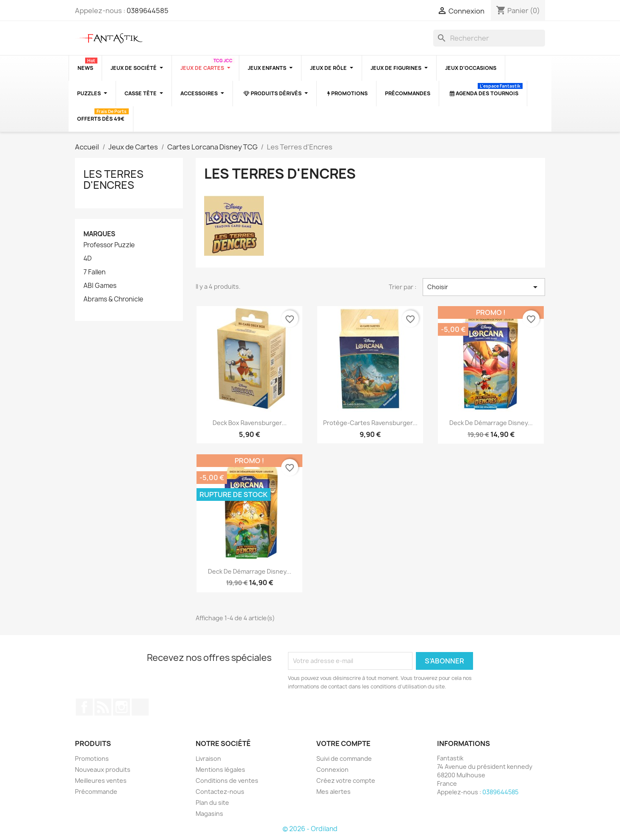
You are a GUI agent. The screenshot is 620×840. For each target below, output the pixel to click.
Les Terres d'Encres (113, 180)
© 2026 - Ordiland (310, 829)
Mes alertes (334, 792)
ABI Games (100, 286)
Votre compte (343, 743)
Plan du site (212, 803)
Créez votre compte (346, 781)
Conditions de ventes (227, 781)
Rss (103, 707)
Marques (99, 234)
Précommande (96, 792)
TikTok (140, 707)
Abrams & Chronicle (113, 299)
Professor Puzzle (109, 245)
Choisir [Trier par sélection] (484, 287)
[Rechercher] (489, 38)
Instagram (122, 707)
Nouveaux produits (103, 770)
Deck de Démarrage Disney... (491, 423)
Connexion (332, 770)
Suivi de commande (344, 758)
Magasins (209, 814)
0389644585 (148, 11)
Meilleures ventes (101, 781)
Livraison (208, 758)
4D (87, 259)
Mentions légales (220, 770)
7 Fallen (94, 272)
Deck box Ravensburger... (250, 423)
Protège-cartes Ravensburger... (370, 423)
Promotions (92, 758)
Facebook (84, 707)
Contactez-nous (220, 792)
